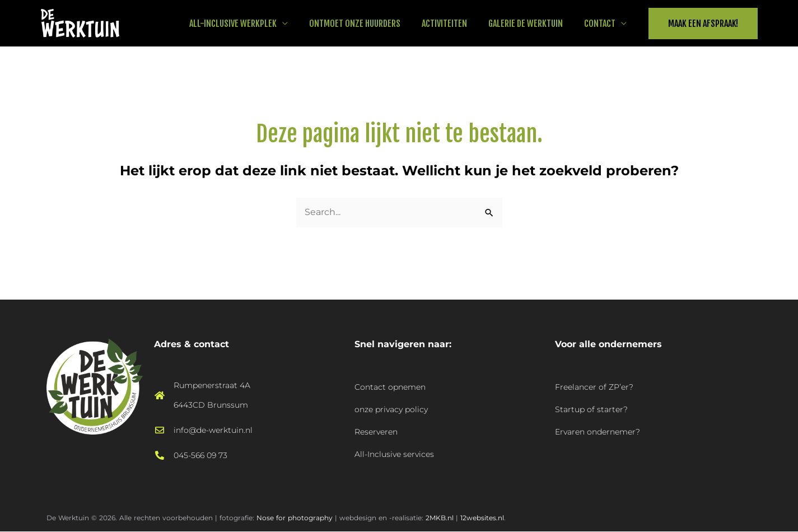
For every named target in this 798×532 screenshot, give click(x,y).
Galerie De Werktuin (531, 24)
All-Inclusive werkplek (248, 24)
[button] (703, 24)
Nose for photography (295, 518)
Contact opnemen (390, 387)
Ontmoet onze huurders (367, 24)
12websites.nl (482, 518)
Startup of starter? (591, 409)
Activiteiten (453, 24)
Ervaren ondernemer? (598, 432)
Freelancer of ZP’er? (594, 387)
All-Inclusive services (394, 454)
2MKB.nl (440, 518)
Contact (601, 24)
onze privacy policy (391, 409)
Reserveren (376, 432)
